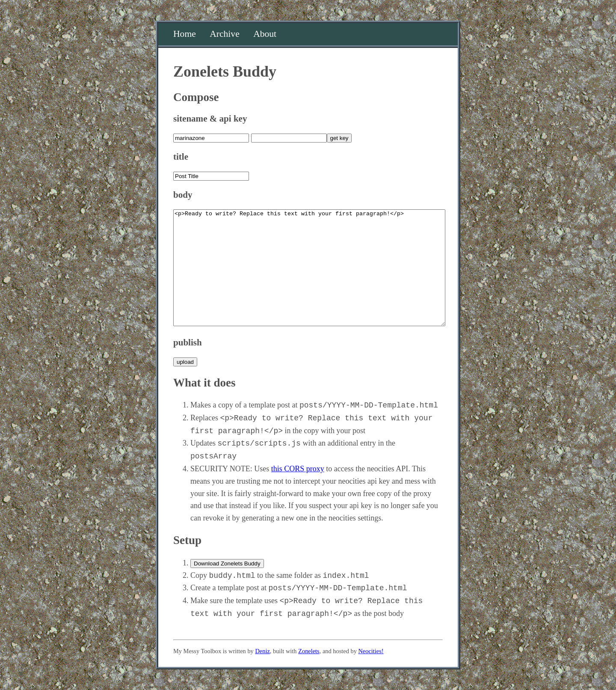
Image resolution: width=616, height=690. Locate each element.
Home (185, 34)
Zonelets (309, 651)
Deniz (262, 651)
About (265, 34)
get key (339, 138)
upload (185, 362)
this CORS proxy (298, 469)
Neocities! (371, 651)
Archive (225, 34)
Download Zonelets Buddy (227, 564)
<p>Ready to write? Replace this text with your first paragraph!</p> (309, 268)
